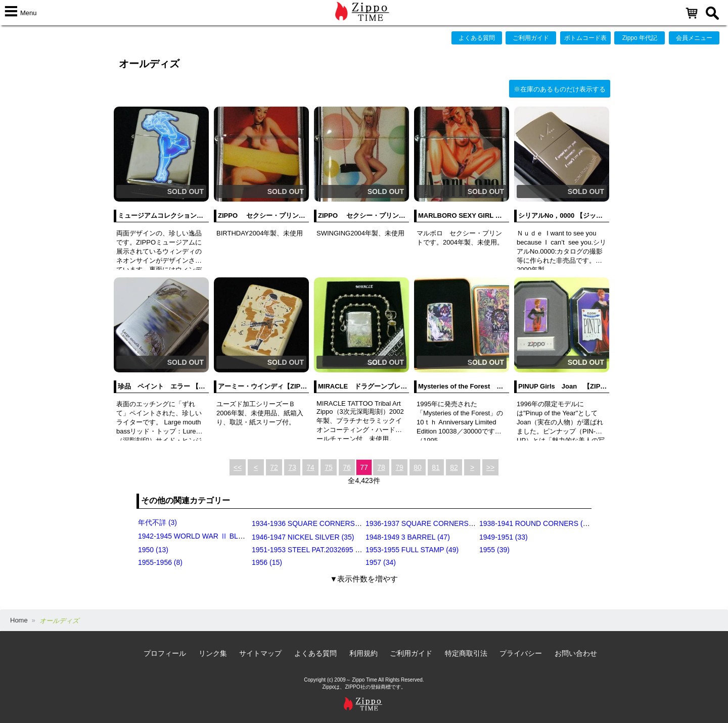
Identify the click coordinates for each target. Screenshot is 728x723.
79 (399, 467)
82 (454, 467)
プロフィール (165, 653)
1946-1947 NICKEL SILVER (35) (303, 537)
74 (310, 467)
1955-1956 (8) (160, 562)
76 (347, 467)
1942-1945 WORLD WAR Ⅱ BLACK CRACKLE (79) (220, 536)
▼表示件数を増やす (364, 579)
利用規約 (363, 653)
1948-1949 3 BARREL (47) (408, 537)
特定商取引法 (466, 653)
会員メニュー (694, 38)
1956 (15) (267, 562)
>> (490, 467)
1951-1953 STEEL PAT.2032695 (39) (310, 550)
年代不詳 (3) (157, 522)
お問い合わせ (576, 653)
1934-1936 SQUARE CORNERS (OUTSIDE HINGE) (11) (342, 523)
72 (274, 467)
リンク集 (213, 653)
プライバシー (521, 653)
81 (436, 467)
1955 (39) (494, 550)
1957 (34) (381, 562)
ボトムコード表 (585, 38)
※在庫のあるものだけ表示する (560, 89)
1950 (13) (153, 550)
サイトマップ (260, 653)
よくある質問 (477, 38)
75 (329, 467)
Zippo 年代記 (640, 38)
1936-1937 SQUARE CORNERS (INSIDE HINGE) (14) (452, 523)
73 (292, 467)
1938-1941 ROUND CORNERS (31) (536, 523)
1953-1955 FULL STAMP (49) (412, 550)
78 (381, 467)
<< (238, 467)
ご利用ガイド (531, 38)
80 (418, 467)
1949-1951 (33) (504, 537)
